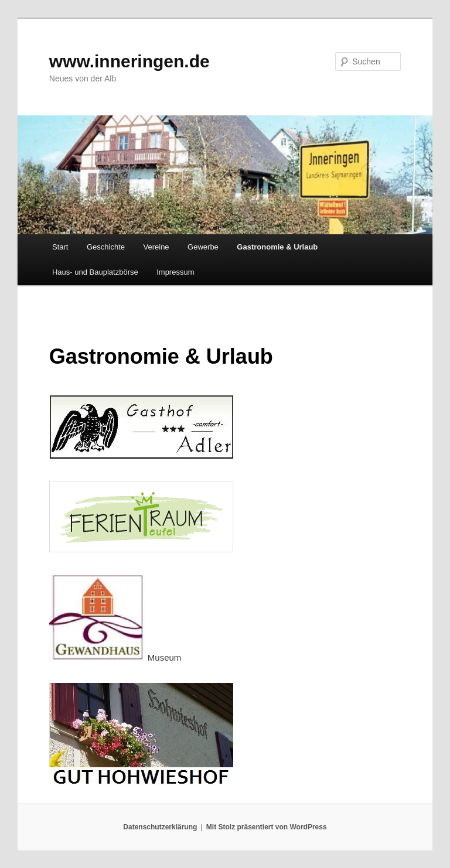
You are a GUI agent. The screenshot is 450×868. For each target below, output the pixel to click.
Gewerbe (203, 247)
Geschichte (106, 247)
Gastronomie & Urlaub (277, 247)
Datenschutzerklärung (160, 827)
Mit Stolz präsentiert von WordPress (267, 827)
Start (60, 247)
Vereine (156, 247)
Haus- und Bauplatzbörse (95, 272)
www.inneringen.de (129, 61)
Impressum (175, 272)
